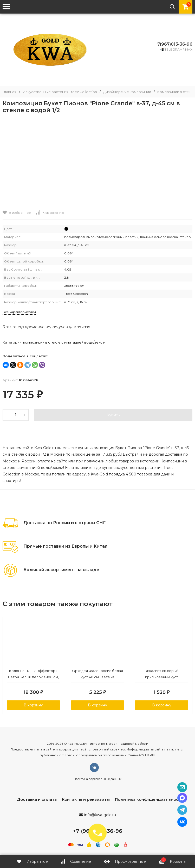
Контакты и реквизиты (86, 799)
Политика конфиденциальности (149, 799)
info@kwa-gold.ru (100, 815)
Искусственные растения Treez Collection (60, 92)
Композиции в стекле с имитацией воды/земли (64, 342)
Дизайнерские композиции (127, 92)
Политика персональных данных (97, 779)
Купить (113, 415)
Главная (9, 92)
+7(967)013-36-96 (174, 44)
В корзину (33, 705)
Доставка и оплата (37, 799)
